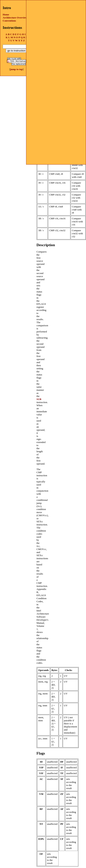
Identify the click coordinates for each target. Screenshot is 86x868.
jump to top (16, 69)
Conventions (9, 21)
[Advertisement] (56, 24)
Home (6, 14)
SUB (39, 399)
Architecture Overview (15, 18)
